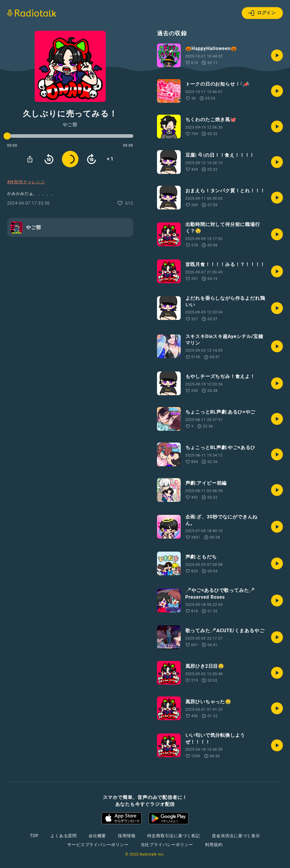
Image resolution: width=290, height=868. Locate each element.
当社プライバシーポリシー (167, 845)
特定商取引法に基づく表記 (174, 836)
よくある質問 (64, 836)
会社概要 (97, 836)
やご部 (70, 125)
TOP (34, 836)
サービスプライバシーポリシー (98, 845)
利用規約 (214, 845)
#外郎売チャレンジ (26, 182)
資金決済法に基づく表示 (236, 836)
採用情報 (127, 836)
